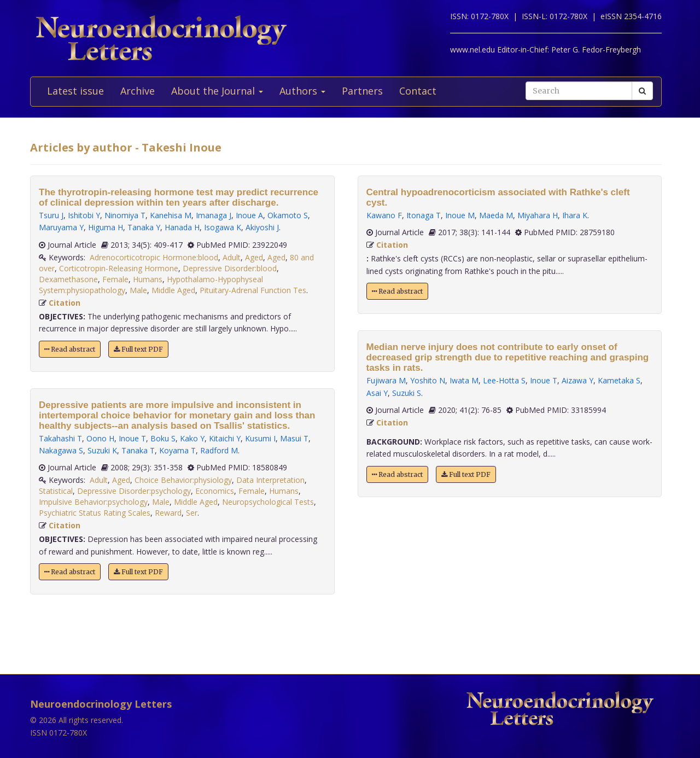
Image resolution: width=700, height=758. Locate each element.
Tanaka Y (144, 227)
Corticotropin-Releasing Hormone (119, 268)
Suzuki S (407, 393)
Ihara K (575, 215)
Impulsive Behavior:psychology (93, 502)
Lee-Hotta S (504, 380)
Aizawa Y (577, 380)
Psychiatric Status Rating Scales (95, 513)
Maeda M (496, 215)
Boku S (163, 438)
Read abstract (70, 349)
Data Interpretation (270, 480)
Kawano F (384, 215)
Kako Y (192, 438)
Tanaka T (138, 450)
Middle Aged (173, 290)
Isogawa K (223, 227)
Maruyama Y (61, 227)
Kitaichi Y (225, 438)
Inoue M (460, 215)
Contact (418, 91)
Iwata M (464, 380)
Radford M (219, 450)
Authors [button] (302, 91)
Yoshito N (428, 380)
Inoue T (132, 438)
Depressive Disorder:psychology (134, 491)
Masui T (294, 438)
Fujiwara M (386, 380)
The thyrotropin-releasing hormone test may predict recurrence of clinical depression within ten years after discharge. (179, 197)
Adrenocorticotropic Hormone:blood (154, 257)
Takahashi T (60, 438)
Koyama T (177, 450)
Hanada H (182, 227)
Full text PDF (138, 349)
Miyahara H (538, 215)
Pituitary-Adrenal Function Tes (253, 290)
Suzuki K (102, 450)
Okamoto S (288, 215)
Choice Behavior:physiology (183, 480)
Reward (168, 513)
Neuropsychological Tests (268, 502)
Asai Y (377, 393)
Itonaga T (424, 215)
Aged (254, 257)
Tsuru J (51, 215)
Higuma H (106, 227)
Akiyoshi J (262, 227)
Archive (138, 91)
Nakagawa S (61, 450)
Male (138, 290)
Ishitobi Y (84, 215)
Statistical (56, 491)
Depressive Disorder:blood (230, 268)
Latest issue (75, 91)
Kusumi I (260, 438)
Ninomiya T (125, 215)
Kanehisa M (171, 215)
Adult (232, 257)
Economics (215, 491)
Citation (65, 303)
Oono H (100, 438)
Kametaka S (619, 380)
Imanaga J (214, 215)
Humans (148, 279)
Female (115, 279)
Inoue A (249, 215)
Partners (362, 91)
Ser (192, 513)
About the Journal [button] (217, 91)
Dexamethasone (68, 279)
